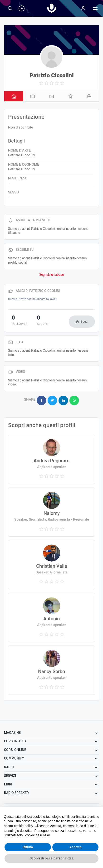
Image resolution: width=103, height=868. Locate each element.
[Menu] (83, 8)
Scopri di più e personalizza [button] (51, 858)
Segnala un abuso (52, 275)
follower (20, 321)
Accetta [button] (75, 847)
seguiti (43, 321)
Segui (84, 322)
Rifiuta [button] (28, 847)
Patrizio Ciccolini (52, 76)
